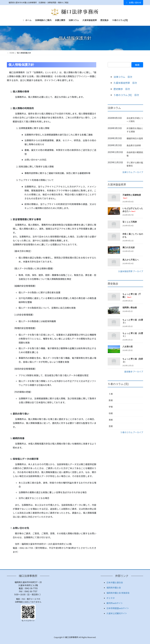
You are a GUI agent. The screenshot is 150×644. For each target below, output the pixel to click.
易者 (111, 420)
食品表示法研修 (134, 145)
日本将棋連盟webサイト (118, 608)
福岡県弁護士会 (114, 588)
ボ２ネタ (111, 598)
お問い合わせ (133, 2)
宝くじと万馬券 (130, 222)
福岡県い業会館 (130, 308)
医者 (111, 400)
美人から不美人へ (131, 260)
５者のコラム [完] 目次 (126, 95)
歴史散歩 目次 (122, 89)
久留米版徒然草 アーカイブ (131, 271)
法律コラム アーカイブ (133, 172)
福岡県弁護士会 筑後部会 (118, 593)
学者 (111, 407)
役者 (111, 413)
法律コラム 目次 (123, 77)
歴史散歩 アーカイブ (134, 372)
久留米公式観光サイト (117, 613)
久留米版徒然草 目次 (125, 83)
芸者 (111, 426)
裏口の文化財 (129, 247)
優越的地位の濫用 (135, 138)
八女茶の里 (128, 347)
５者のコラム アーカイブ (132, 432)
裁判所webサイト (115, 603)
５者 (111, 394)
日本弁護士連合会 (115, 582)
